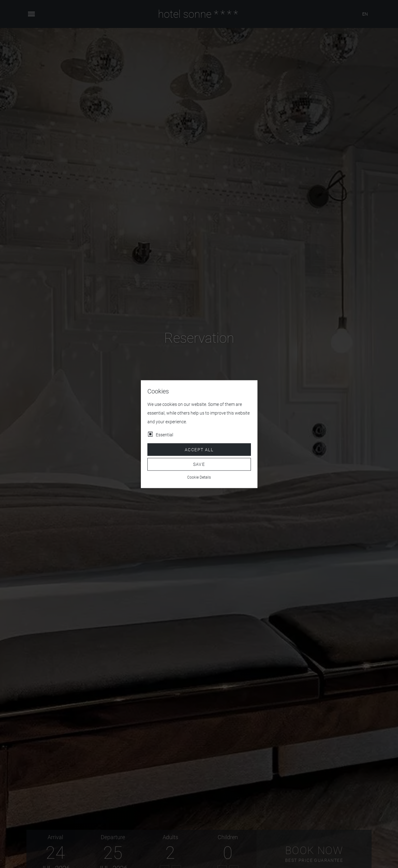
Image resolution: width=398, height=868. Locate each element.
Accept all (199, 449)
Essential (164, 434)
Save (199, 464)
